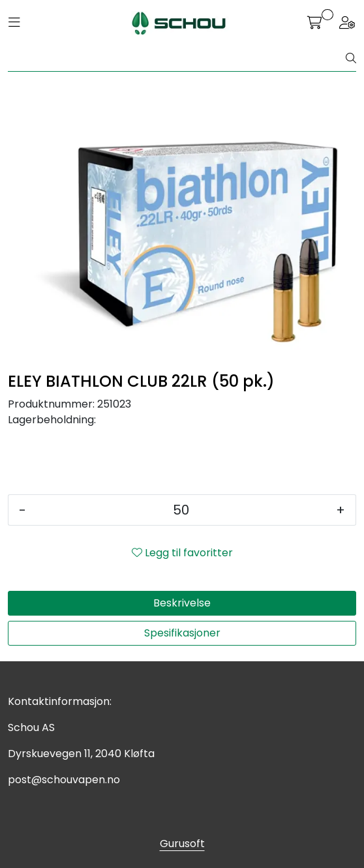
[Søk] (177, 59)
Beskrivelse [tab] (182, 603)
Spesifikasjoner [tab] (182, 633)
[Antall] (181, 510)
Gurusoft (182, 844)
